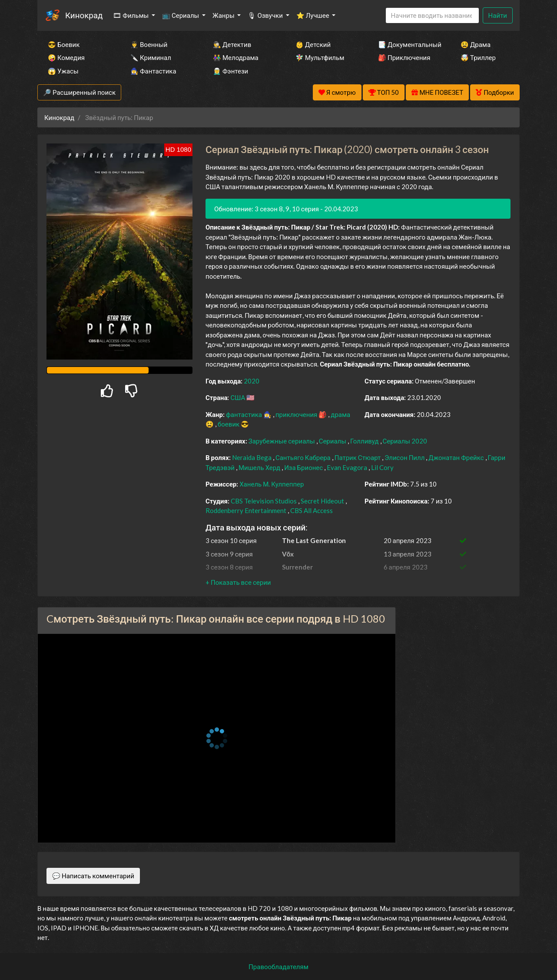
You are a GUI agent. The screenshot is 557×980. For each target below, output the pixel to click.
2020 (252, 381)
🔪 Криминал (151, 57)
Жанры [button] (224, 15)
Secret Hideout (323, 501)
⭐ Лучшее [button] (313, 15)
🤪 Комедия (66, 57)
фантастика (245, 414)
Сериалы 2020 (405, 441)
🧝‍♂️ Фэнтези (230, 71)
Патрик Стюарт (358, 457)
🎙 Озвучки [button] (266, 15)
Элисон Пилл (405, 457)
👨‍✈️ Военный (149, 44)
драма (340, 414)
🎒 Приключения (404, 57)
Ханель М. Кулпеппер (272, 484)
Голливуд (365, 441)
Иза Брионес (304, 467)
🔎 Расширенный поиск (79, 92)
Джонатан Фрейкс (457, 457)
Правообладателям (278, 967)
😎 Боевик (64, 44)
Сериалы (333, 441)
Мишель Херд (260, 467)
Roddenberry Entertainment (247, 510)
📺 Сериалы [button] (181, 15)
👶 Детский (313, 44)
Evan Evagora (348, 467)
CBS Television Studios (264, 501)
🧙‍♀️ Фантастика (153, 71)
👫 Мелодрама (236, 57)
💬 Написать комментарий (93, 876)
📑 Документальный (408, 44)
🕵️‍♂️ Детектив (232, 44)
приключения (297, 414)
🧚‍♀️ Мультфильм (320, 57)
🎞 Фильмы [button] (131, 15)
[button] (238, 582)
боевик (229, 424)
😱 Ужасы (63, 71)
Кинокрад (84, 15)
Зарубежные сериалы (282, 441)
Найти (498, 15)
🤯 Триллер (478, 57)
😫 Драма (476, 44)
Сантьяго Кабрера (304, 457)
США (238, 397)
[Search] (432, 15)
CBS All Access (312, 510)
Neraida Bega (252, 457)
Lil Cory (382, 467)
